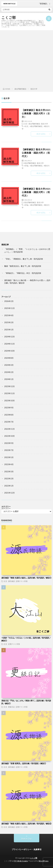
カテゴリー (6, 508)
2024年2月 (9, 372)
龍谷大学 (45, 124)
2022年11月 (9, 429)
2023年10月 (9, 401)
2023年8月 (9, 415)
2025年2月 (9, 322)
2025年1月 (9, 330)
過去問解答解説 (34, 124)
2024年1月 (9, 379)
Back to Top (26, 839)
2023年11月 (9, 393)
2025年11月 (9, 308)
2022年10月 (9, 436)
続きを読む (41, 134)
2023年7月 (9, 422)
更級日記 (11, 707)
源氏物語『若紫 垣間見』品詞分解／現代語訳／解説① (24, 763)
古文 (26, 124)
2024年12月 (9, 337)
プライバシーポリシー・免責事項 (27, 849)
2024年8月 (9, 358)
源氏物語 (11, 581)
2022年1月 (9, 486)
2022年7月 (9, 450)
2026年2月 (9, 301)
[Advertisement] (26, 58)
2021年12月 (9, 493)
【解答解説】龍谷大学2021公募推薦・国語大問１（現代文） (36, 192)
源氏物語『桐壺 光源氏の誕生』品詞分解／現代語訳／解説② (26, 824)
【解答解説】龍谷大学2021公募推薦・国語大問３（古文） (36, 113)
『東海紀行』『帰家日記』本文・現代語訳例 (23, 273)
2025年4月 (9, 315)
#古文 (26, 126)
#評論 (26, 166)
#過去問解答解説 (36, 126)
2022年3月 (9, 472)
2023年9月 (9, 408)
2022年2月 (9, 479)
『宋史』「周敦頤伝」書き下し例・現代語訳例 (24, 259)
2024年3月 (9, 365)
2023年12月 (9, 386)
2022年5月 (9, 457)
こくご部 (9, 17)
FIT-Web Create (21, 861)
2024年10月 (9, 351)
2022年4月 (9, 464)
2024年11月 (9, 344)
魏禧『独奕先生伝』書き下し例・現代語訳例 (23, 266)
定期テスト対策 (22, 581)
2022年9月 (9, 443)
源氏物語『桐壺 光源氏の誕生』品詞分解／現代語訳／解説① (26, 578)
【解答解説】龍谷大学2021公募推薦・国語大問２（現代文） (36, 153)
